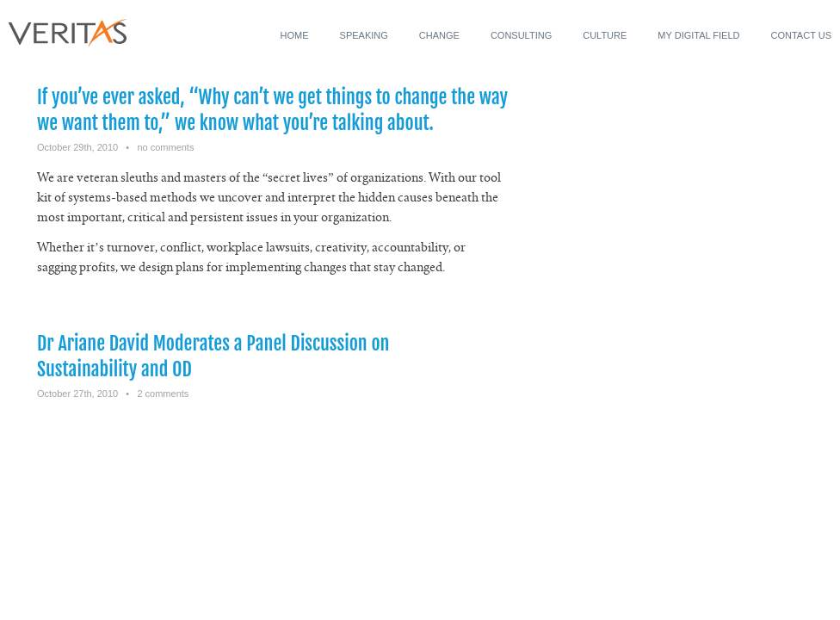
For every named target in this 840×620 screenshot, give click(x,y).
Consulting (521, 35)
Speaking (364, 35)
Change (439, 35)
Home (295, 35)
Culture (605, 35)
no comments (165, 147)
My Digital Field (698, 35)
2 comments (163, 394)
